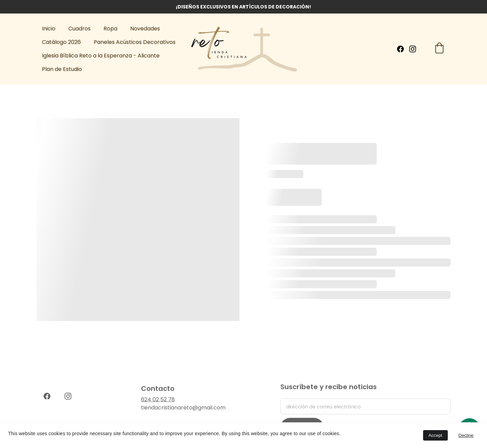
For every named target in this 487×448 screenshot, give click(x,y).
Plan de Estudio (62, 69)
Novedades (145, 29)
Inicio (49, 29)
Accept (435, 435)
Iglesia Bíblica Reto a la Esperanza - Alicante (101, 56)
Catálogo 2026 (61, 42)
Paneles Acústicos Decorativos (135, 42)
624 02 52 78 (158, 402)
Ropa (110, 29)
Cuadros (79, 29)
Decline (466, 435)
